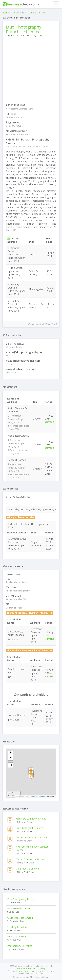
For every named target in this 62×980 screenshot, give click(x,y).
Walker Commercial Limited (30, 859)
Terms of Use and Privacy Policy (31, 968)
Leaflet (18, 796)
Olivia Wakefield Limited (20, 918)
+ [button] (10, 753)
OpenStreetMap (39, 796)
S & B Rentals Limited (27, 869)
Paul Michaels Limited (19, 908)
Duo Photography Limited (29, 828)
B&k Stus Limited (17, 936)
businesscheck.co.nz (13, 13)
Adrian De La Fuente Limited (31, 819)
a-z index (32, 13)
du (45, 13)
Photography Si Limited (20, 946)
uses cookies (25, 971)
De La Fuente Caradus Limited (32, 837)
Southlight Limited (17, 927)
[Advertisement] (31, 71)
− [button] (10, 758)
